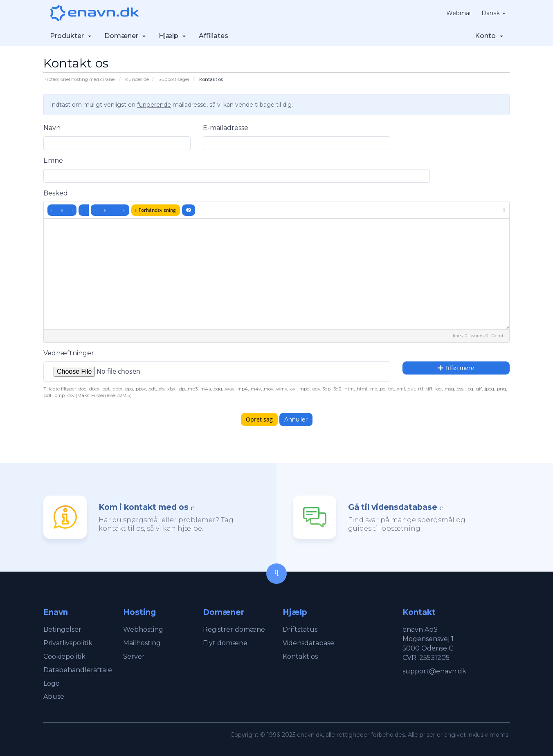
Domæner (125, 36)
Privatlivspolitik (68, 643)
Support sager (174, 79)
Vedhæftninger (69, 353)
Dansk (494, 13)
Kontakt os (300, 656)
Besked (56, 193)
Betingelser (62, 629)
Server (134, 656)
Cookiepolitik (64, 656)
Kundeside (137, 79)
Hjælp (172, 36)
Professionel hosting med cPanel (80, 79)
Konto (489, 36)
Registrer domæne (234, 629)
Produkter (71, 36)
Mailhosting (142, 643)
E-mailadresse (226, 128)
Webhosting (143, 629)
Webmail (459, 13)
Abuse (54, 697)
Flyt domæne (225, 643)
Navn (52, 128)
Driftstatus (300, 629)
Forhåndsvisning (155, 210)
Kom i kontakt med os (144, 507)
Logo (52, 683)
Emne (53, 160)
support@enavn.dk (434, 671)
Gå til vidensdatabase (393, 507)
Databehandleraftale (78, 670)
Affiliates (214, 36)
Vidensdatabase (308, 643)
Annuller (296, 420)
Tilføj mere (456, 368)
